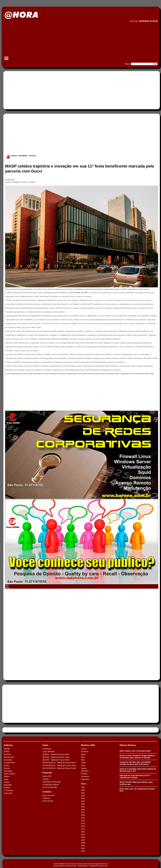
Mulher (7, 776)
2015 (83, 818)
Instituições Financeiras (52, 782)
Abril (83, 757)
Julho (83, 765)
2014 (83, 821)
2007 (83, 840)
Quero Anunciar (49, 795)
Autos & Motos (10, 774)
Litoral (6, 765)
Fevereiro (85, 752)
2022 (83, 798)
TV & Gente (8, 790)
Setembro (85, 771)
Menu (6, 60)
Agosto (84, 768)
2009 (83, 834)
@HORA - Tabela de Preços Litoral (56, 757)
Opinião (7, 749)
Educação (8, 785)
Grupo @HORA (49, 752)
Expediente (47, 749)
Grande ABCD (9, 763)
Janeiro (84, 749)
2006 (83, 843)
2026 (83, 787)
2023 (83, 796)
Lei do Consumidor (50, 787)
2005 (83, 846)
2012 (83, 826)
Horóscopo (8, 793)
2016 (83, 815)
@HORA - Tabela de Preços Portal (56, 760)
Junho (83, 763)
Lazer (6, 779)
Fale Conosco (48, 801)
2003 (83, 851)
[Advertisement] (78, 42)
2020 (83, 804)
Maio (83, 760)
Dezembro (85, 779)
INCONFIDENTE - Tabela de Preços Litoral (59, 765)
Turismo (7, 788)
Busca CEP (47, 776)
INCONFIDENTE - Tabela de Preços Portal (59, 768)
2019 (83, 807)
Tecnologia (8, 771)
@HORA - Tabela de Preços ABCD (56, 754)
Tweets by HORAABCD (12, 730)
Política (7, 752)
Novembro (85, 776)
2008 (83, 837)
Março (83, 754)
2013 (83, 823)
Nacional (7, 754)
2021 (83, 801)
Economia (8, 760)
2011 (83, 829)
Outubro (84, 774)
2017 (83, 812)
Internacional (9, 757)
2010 (83, 832)
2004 (83, 848)
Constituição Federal (50, 785)
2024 (83, 793)
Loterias (46, 779)
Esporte (7, 768)
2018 (83, 810)
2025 (83, 790)
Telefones (46, 798)
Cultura (14, 156)
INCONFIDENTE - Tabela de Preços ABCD (59, 763)
